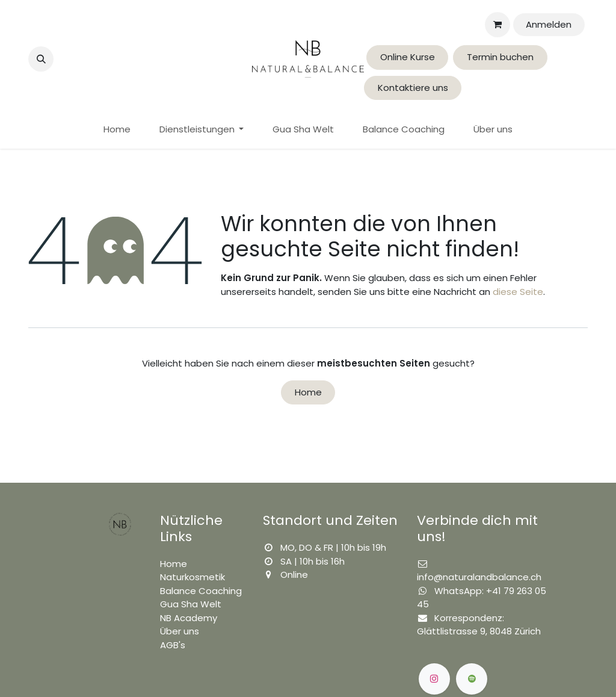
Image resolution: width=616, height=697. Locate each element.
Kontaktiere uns (413, 88)
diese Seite (518, 292)
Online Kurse (408, 57)
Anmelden (549, 24)
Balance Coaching (201, 591)
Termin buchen (500, 57)
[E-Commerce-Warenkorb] (497, 25)
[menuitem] (117, 130)
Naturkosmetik (192, 577)
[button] (41, 59)
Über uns (180, 631)
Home (308, 392)
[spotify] (472, 679)
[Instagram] (434, 679)
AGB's (173, 645)
